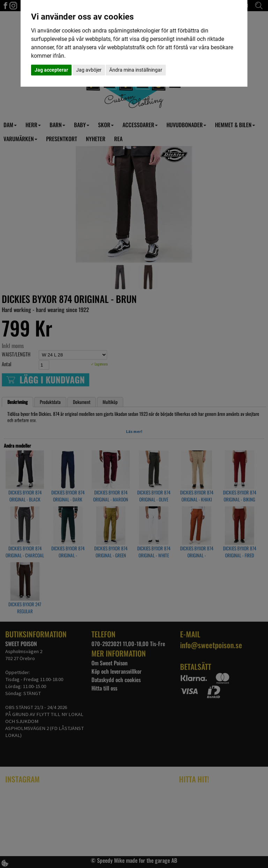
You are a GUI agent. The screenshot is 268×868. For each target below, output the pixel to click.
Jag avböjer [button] (89, 70)
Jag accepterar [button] (51, 70)
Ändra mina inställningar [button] (136, 70)
